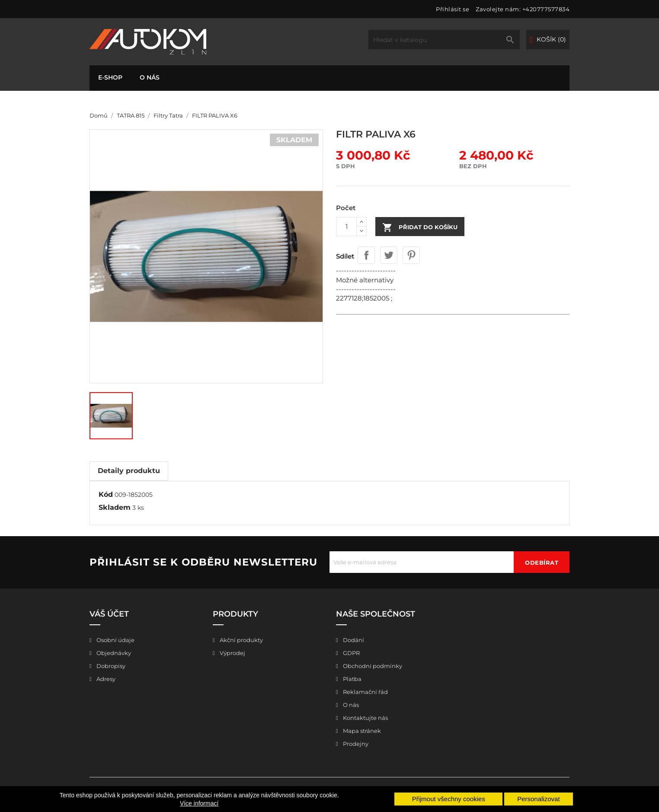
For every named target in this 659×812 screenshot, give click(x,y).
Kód (106, 494)
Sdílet (366, 255)
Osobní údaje (115, 640)
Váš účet (109, 614)
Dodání (353, 640)
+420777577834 (546, 9)
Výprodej (232, 653)
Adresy (105, 679)
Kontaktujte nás (365, 718)
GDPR (351, 653)
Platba (352, 679)
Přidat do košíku (420, 227)
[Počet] (346, 227)
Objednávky (113, 653)
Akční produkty (241, 640)
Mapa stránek (361, 731)
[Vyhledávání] (444, 40)
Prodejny (355, 744)
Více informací (199, 803)
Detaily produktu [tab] (129, 471)
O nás (150, 77)
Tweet (389, 255)
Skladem (115, 507)
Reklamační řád (365, 692)
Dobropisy (110, 666)
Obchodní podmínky (372, 666)
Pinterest (411, 255)
